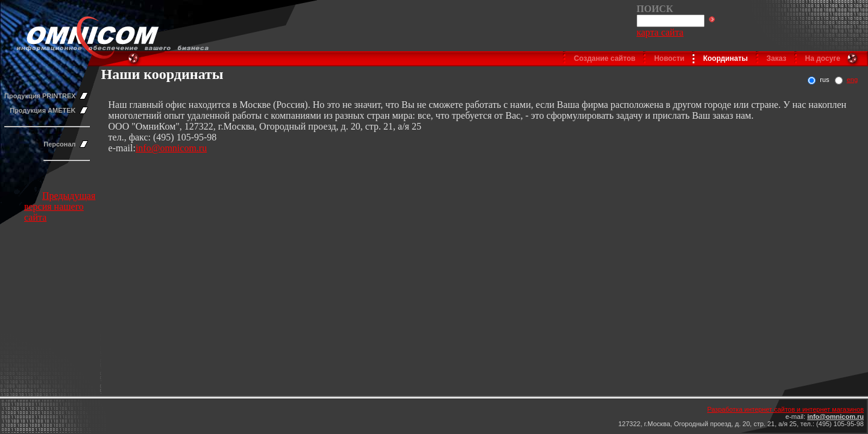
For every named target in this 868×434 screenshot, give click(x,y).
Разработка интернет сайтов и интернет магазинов (785, 409)
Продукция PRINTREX (40, 96)
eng (852, 80)
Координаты (725, 58)
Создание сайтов (605, 58)
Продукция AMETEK (42, 110)
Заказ (777, 58)
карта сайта (660, 32)
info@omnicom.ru (171, 148)
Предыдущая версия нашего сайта (60, 206)
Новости (669, 58)
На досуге (823, 58)
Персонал (59, 144)
